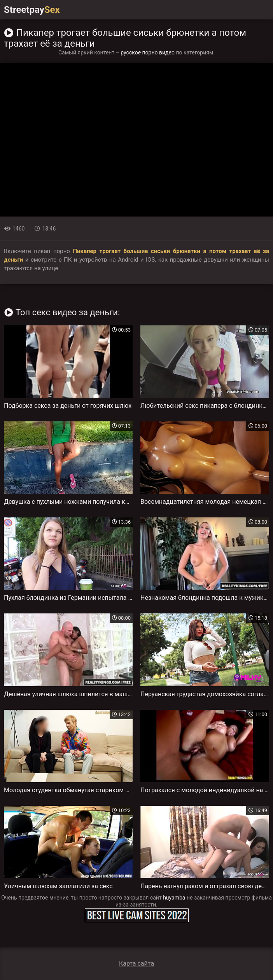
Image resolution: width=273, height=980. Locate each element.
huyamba (174, 898)
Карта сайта (136, 963)
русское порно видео (148, 52)
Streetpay (32, 10)
